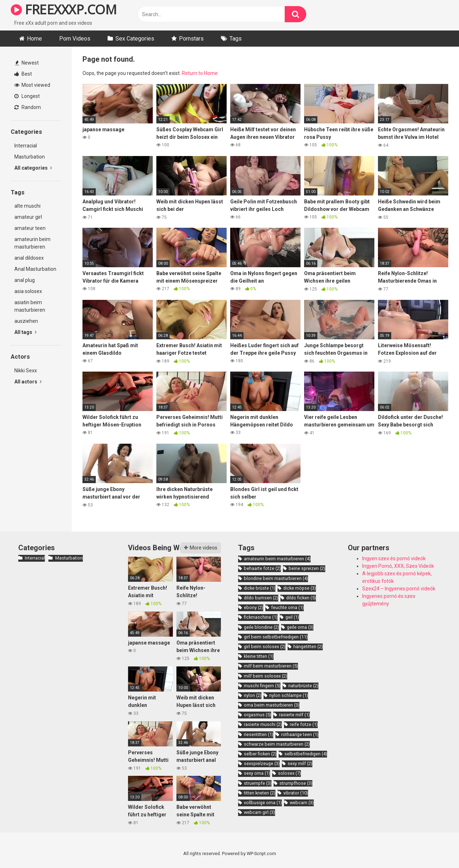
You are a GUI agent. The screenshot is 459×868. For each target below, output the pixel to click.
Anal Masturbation (35, 269)
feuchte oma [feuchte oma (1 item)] (287, 607)
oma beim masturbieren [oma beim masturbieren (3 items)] (272, 705)
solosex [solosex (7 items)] (289, 773)
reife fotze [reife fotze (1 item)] (304, 724)
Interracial (26, 146)
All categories (33, 168)
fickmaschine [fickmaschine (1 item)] (261, 617)
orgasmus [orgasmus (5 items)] (257, 715)
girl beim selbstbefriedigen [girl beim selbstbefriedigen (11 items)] (276, 637)
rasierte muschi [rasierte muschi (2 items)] (263, 724)
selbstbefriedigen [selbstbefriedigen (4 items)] (306, 754)
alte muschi (27, 206)
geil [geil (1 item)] (292, 617)
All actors (28, 382)
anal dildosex (29, 258)
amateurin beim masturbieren (32, 243)
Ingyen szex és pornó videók (394, 558)
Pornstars (191, 39)
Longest (27, 96)
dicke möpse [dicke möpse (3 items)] (300, 588)
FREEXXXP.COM (64, 10)
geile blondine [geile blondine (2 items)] (261, 627)
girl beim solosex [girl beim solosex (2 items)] (265, 647)
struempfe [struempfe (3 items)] (258, 783)
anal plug (25, 280)
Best (23, 74)
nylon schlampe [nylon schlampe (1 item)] (289, 695)
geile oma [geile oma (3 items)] (300, 627)
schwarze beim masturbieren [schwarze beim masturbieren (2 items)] (277, 744)
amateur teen (30, 228)
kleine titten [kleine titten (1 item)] (259, 656)
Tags (236, 39)
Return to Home (200, 73)
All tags (25, 332)
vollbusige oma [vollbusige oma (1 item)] (263, 803)
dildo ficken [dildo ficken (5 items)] (301, 598)
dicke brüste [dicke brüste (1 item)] (260, 588)
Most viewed (32, 85)
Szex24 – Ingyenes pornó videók (399, 589)
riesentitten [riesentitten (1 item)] (259, 734)
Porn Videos (75, 39)
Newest (27, 63)
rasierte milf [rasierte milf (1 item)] (294, 715)
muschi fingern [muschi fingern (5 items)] (262, 686)
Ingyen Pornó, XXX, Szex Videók (398, 566)
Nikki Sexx (26, 371)
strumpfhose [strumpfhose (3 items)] (296, 783)
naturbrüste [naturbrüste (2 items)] (303, 686)
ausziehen (26, 321)
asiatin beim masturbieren (30, 306)
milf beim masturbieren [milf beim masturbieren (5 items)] (271, 666)
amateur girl (28, 217)
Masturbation (30, 157)
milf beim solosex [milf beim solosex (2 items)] (266, 676)
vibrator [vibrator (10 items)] (296, 793)
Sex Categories (135, 39)
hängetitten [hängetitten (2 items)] (308, 647)
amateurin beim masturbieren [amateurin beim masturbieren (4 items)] (277, 559)
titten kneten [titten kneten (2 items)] (260, 793)
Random (28, 107)
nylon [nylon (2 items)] (253, 695)
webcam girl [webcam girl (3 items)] (259, 812)
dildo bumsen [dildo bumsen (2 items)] (261, 598)
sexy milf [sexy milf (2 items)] (300, 763)
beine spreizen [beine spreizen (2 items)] (307, 568)
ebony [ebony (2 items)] (254, 607)
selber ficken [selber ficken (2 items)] (260, 754)
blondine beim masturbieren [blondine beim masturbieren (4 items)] (276, 578)
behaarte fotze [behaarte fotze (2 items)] (262, 568)
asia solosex (28, 291)
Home (34, 39)
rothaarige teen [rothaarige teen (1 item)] (300, 734)
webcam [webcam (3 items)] (302, 803)
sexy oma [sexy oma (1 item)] (257, 773)
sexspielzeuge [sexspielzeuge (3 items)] (262, 763)
